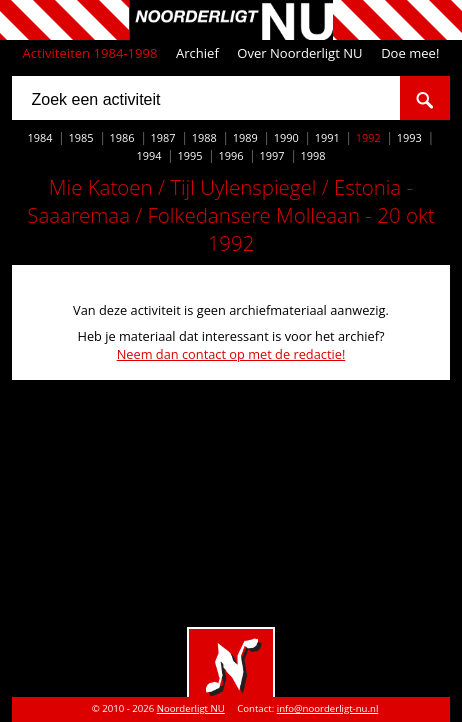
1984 (40, 137)
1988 (204, 137)
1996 (230, 155)
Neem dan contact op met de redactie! (231, 354)
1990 (286, 137)
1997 (272, 155)
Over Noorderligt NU (299, 53)
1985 (81, 137)
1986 (122, 137)
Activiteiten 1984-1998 (90, 53)
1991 (327, 137)
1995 (189, 155)
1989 (245, 137)
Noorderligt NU (191, 708)
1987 (163, 137)
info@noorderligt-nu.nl (328, 708)
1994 (148, 155)
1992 (368, 137)
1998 (313, 155)
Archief (197, 53)
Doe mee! (410, 53)
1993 (409, 137)
